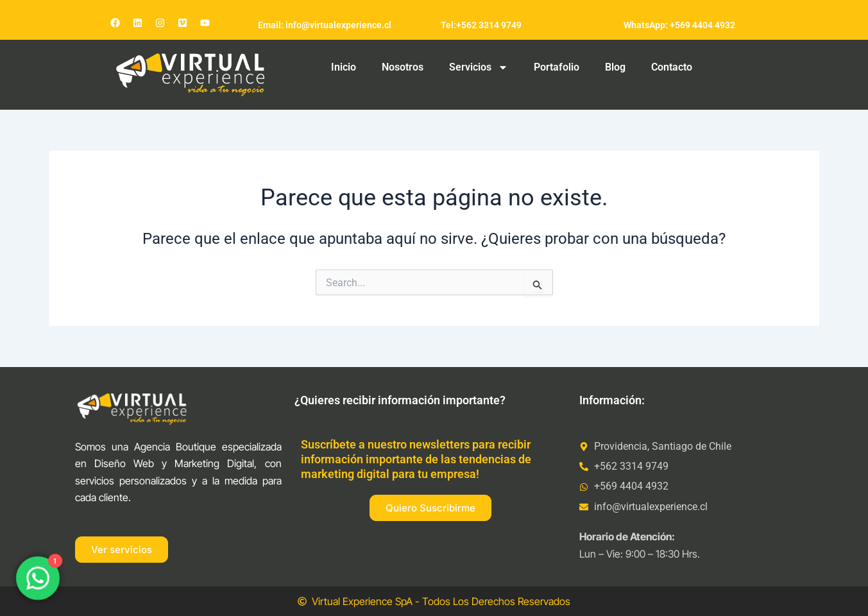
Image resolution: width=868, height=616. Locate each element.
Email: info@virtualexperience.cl (325, 25)
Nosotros (403, 67)
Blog (615, 67)
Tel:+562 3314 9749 (481, 25)
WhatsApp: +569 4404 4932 (679, 25)
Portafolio (557, 67)
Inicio (344, 67)
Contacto (672, 67)
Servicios (479, 67)
